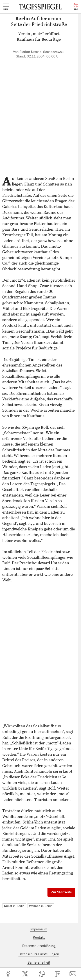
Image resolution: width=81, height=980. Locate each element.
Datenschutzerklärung (39, 946)
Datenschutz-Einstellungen (39, 954)
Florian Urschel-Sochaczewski (42, 52)
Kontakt (39, 938)
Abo (76, 7)
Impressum (39, 929)
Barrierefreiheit (39, 962)
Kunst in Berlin (14, 906)
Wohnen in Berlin (41, 906)
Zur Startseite (61, 892)
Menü (6, 7)
